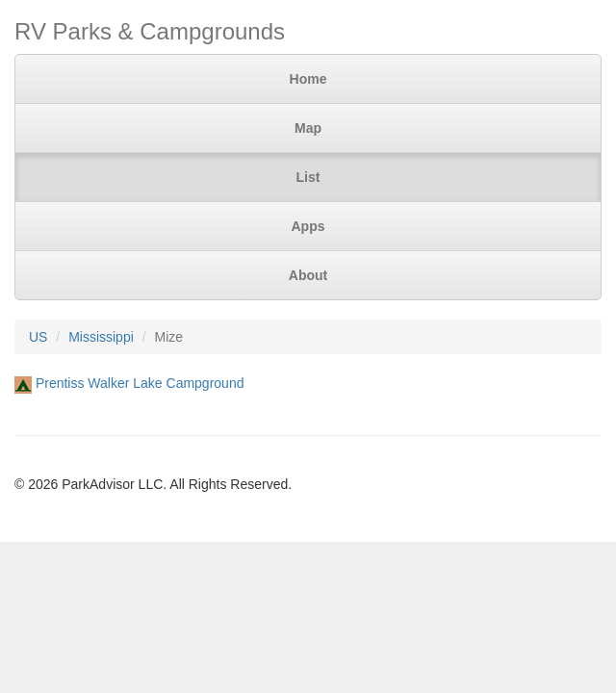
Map (308, 128)
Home (308, 79)
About (308, 275)
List (308, 177)
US (38, 337)
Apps (308, 226)
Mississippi (101, 337)
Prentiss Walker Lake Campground (140, 383)
